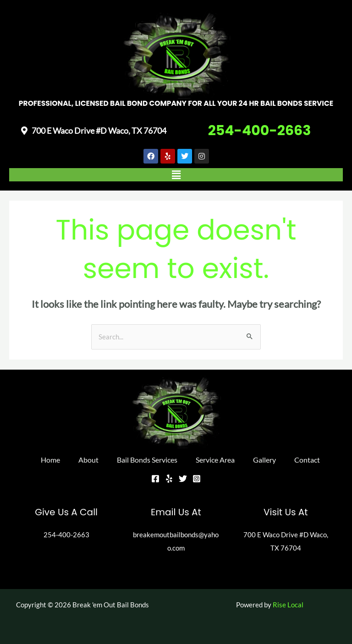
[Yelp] (169, 479)
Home (50, 460)
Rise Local (288, 605)
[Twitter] (183, 479)
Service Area (215, 460)
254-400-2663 (260, 131)
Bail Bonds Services (147, 460)
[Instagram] (197, 479)
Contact (307, 460)
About (88, 460)
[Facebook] (155, 479)
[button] (176, 175)
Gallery (264, 460)
